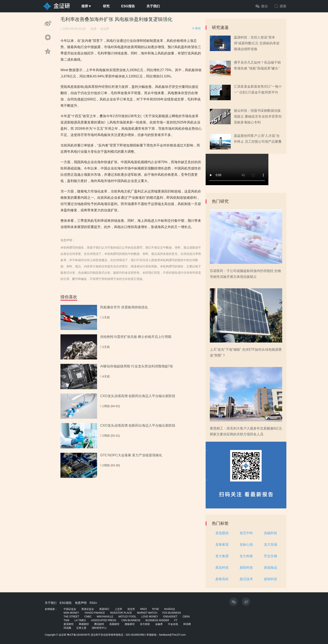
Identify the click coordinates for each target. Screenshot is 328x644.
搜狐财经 (130, 624)
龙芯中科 (246, 533)
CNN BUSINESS (131, 620)
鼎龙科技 (222, 568)
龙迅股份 (222, 533)
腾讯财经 (99, 624)
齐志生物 (270, 556)
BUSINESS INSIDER (157, 620)
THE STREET (71, 617)
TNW (66, 620)
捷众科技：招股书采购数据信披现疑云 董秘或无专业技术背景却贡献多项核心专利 (258, 116)
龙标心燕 (246, 545)
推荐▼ (86, 6)
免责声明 (81, 603)
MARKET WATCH (147, 613)
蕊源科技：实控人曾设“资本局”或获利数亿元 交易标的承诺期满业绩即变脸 (257, 43)
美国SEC (104, 609)
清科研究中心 (99, 628)
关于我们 (153, 6)
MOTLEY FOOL (127, 617)
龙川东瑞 (270, 545)
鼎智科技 (270, 579)
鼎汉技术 (246, 579)
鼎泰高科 (222, 579)
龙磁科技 (270, 533)
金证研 (105, 29)
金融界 (159, 624)
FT (176, 620)
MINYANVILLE (105, 617)
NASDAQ (170, 609)
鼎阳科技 (246, 568)
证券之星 (81, 628)
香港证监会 (88, 609)
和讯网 (187, 624)
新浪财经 (69, 624)
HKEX (144, 609)
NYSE (156, 609)
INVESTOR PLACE (121, 613)
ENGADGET (170, 617)
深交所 (131, 609)
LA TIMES (80, 620)
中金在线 (173, 624)
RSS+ (94, 603)
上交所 (118, 609)
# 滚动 (196, 28)
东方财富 (145, 624)
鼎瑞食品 (270, 568)
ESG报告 (128, 6)
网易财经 (84, 624)
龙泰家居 (222, 545)
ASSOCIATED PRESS (104, 620)
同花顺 (67, 628)
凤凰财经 (114, 624)
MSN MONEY (71, 613)
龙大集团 (222, 556)
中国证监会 (70, 609)
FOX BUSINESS (172, 613)
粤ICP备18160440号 (78, 635)
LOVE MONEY (150, 617)
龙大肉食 (246, 556)
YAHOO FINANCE (95, 613)
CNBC (88, 617)
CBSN (186, 617)
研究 (106, 6)
